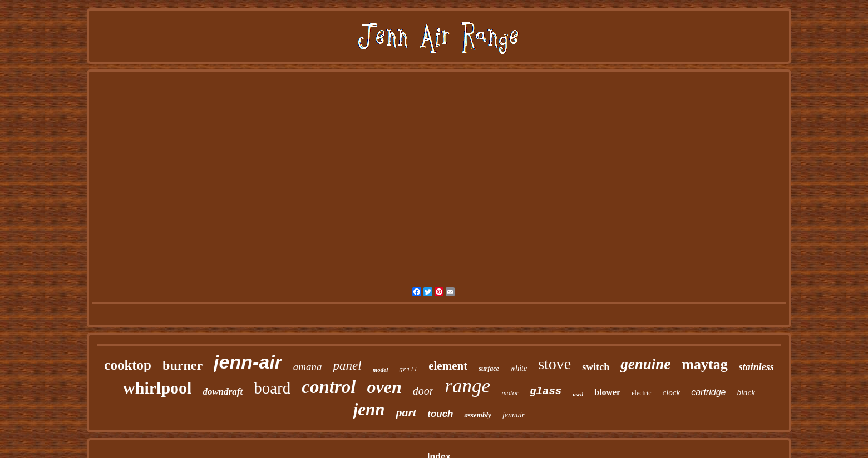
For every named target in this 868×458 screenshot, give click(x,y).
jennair (514, 415)
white (519, 368)
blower (607, 392)
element (448, 366)
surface (489, 369)
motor (510, 393)
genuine (645, 364)
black (746, 392)
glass (546, 391)
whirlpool (157, 388)
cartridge (708, 392)
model (381, 370)
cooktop (128, 365)
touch (440, 414)
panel (347, 365)
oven (384, 387)
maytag (704, 364)
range (467, 386)
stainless (756, 367)
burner (183, 365)
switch (596, 367)
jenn (369, 409)
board (272, 388)
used (578, 394)
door (423, 391)
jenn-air (248, 362)
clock (672, 392)
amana (308, 367)
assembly (477, 415)
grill (408, 370)
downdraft (223, 392)
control (329, 387)
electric (641, 393)
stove (554, 364)
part (406, 412)
